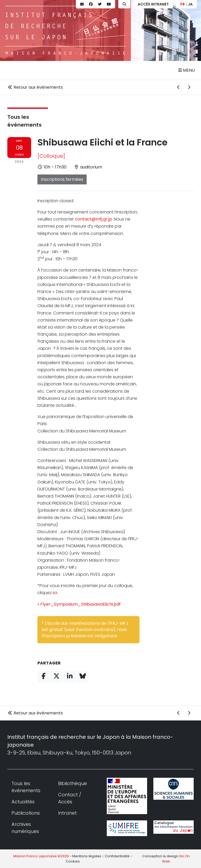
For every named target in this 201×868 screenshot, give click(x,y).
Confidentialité (117, 856)
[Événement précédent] (178, 87)
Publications (26, 813)
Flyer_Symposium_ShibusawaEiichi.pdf (80, 604)
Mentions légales (87, 856)
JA (190, 4)
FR (183, 4)
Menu (186, 70)
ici (55, 593)
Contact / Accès (70, 798)
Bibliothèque (72, 783)
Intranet (67, 813)
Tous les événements (26, 787)
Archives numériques (25, 828)
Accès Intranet (153, 4)
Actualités (23, 802)
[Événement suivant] (189, 87)
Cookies (73, 861)
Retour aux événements (35, 87)
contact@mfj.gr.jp (93, 219)
